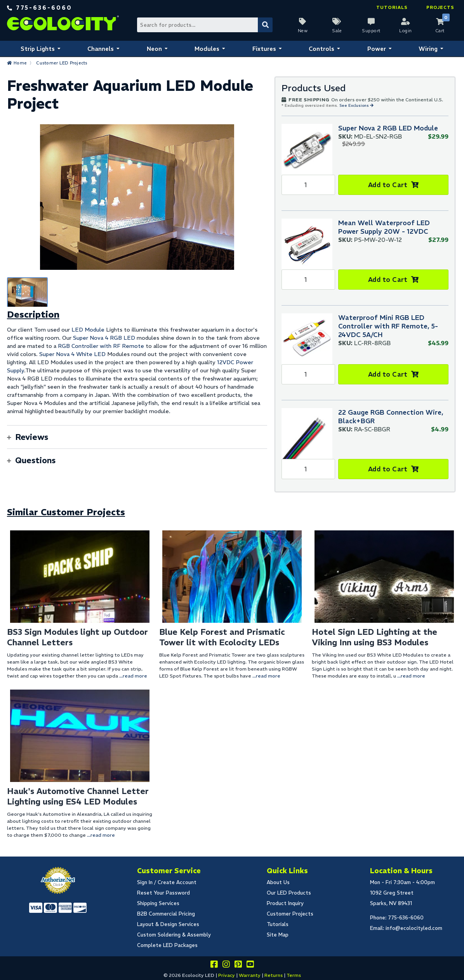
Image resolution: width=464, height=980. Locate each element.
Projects (440, 7)
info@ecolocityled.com (414, 928)
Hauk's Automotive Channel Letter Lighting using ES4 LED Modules (78, 796)
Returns (274, 975)
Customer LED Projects (62, 63)
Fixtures (264, 49)
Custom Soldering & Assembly (174, 935)
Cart (440, 31)
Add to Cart (388, 185)
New (303, 31)
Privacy (227, 975)
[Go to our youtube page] (250, 965)
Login (406, 31)
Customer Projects (290, 914)
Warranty (250, 975)
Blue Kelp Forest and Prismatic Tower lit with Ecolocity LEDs (222, 637)
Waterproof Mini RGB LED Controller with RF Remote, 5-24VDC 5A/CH (388, 326)
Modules (207, 49)
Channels (101, 49)
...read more (133, 676)
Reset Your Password (163, 893)
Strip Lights (38, 49)
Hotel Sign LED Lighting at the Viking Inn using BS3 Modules (375, 637)
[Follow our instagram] (226, 965)
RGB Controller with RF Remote (101, 346)
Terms (294, 975)
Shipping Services (158, 903)
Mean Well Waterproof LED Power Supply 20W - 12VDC (384, 227)
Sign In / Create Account (167, 882)
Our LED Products (289, 893)
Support (371, 31)
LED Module (88, 330)
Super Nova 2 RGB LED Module (388, 128)
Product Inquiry (285, 903)
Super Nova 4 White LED (72, 354)
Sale (337, 31)
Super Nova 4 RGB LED (104, 338)
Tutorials (392, 7)
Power (377, 49)
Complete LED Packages (167, 945)
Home (20, 63)
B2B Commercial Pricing (166, 914)
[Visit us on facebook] (214, 965)
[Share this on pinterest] (238, 965)
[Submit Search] (265, 25)
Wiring (428, 49)
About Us (278, 882)
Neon (154, 49)
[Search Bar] (205, 25)
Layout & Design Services (168, 924)
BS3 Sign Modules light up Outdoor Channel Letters (77, 637)
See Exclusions (355, 105)
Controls (321, 49)
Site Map (278, 935)
